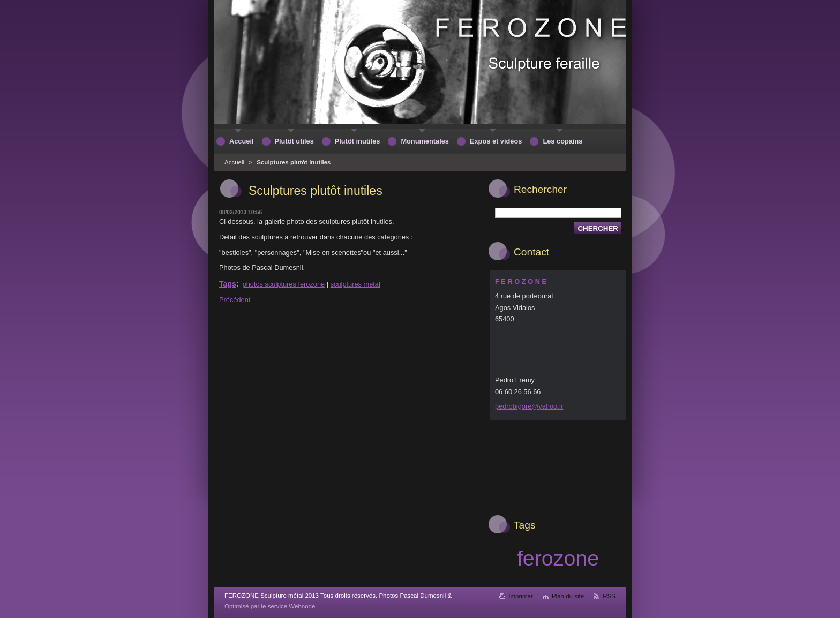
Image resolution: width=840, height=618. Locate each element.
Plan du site (568, 596)
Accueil (234, 162)
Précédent (235, 300)
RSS (609, 596)
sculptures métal (355, 284)
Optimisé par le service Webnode (270, 606)
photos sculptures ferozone (284, 284)
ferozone (558, 558)
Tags (228, 284)
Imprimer (520, 596)
